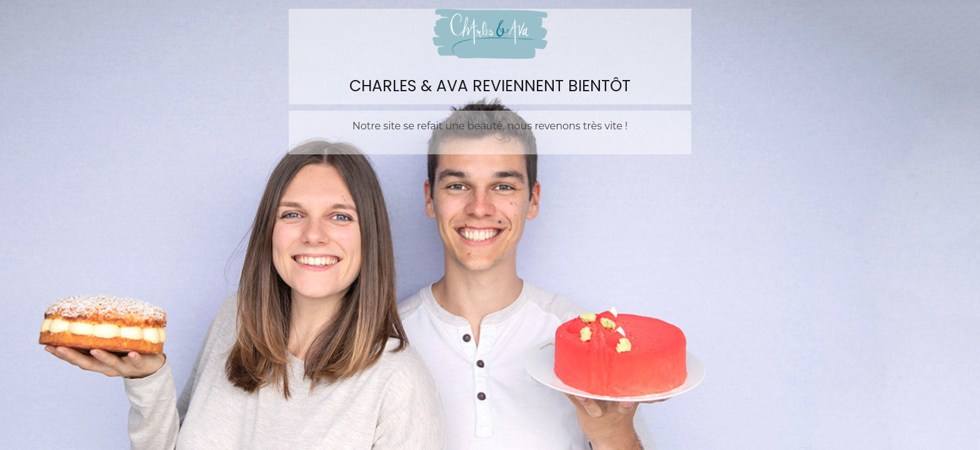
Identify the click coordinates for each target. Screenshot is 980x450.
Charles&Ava (490, 34)
